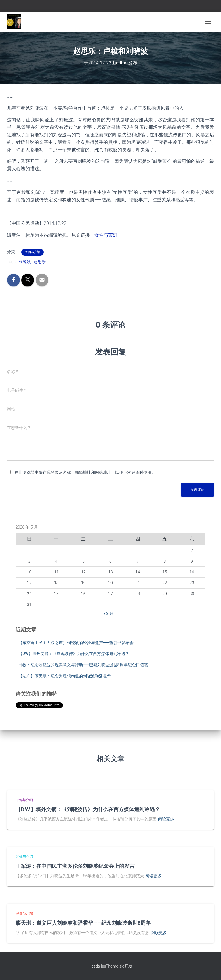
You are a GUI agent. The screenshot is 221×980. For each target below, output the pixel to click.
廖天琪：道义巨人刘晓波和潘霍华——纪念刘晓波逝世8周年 (83, 923)
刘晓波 (25, 262)
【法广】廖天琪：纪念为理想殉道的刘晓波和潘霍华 (65, 676)
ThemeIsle (115, 966)
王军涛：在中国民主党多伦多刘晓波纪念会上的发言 (75, 866)
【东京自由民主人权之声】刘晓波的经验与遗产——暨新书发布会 (76, 643)
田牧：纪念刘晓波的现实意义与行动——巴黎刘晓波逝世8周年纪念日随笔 (83, 665)
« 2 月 (108, 613)
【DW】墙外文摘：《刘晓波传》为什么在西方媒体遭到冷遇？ (74, 654)
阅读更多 (166, 819)
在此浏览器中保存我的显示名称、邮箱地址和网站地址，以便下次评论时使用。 (85, 472)
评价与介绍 (33, 252)
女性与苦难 (106, 235)
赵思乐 (40, 262)
